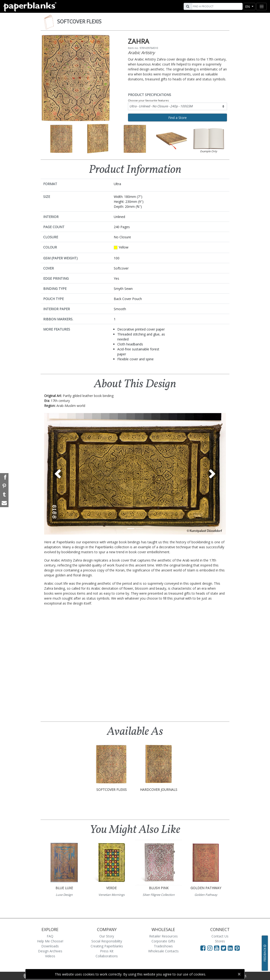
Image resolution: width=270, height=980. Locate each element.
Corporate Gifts (163, 941)
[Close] (239, 974)
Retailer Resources (163, 936)
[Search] (217, 6)
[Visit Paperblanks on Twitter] (224, 948)
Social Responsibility (107, 941)
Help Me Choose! (50, 941)
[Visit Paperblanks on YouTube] (217, 948)
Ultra (161, 106)
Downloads (50, 946)
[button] (58, 474)
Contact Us (220, 936)
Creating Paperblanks (107, 946)
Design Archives (50, 951)
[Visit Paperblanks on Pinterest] (237, 948)
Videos (50, 956)
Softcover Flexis (79, 22)
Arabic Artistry (141, 52)
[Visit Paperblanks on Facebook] (203, 948)
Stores (220, 941)
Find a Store (177, 118)
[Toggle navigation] (262, 7)
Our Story (107, 936)
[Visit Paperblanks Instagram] (210, 948)
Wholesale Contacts (163, 951)
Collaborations (107, 956)
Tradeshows (163, 946)
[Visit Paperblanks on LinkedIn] (231, 948)
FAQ (50, 936)
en (248, 7)
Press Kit (107, 951)
